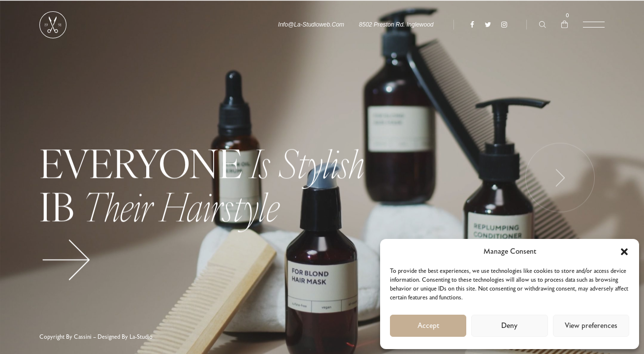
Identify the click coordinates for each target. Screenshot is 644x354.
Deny (509, 326)
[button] (624, 252)
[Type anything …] (543, 25)
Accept (428, 326)
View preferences (591, 326)
